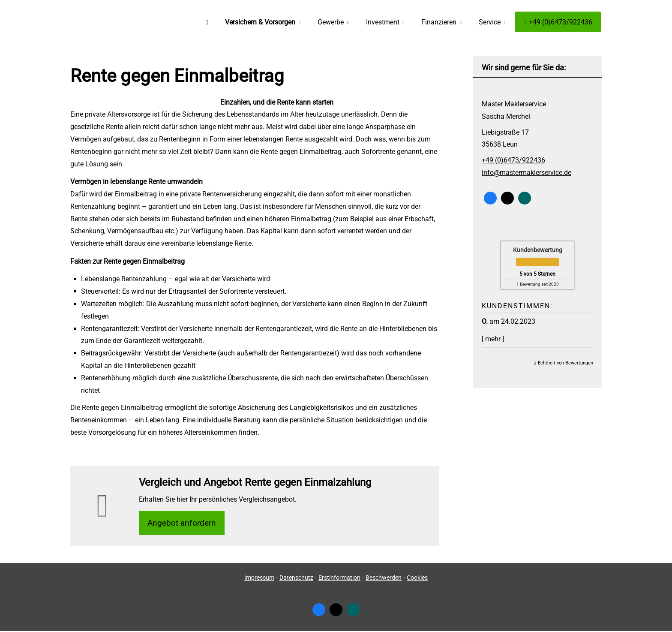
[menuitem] (207, 22)
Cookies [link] (417, 579)
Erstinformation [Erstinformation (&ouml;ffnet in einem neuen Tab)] (339, 579)
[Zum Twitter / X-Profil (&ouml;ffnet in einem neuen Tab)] (507, 198)
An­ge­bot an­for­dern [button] (184, 523)
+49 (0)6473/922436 (513, 160)
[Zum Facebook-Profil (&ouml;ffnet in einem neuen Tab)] (490, 198)
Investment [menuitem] (383, 22)
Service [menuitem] (490, 22)
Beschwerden (384, 579)
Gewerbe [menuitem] (331, 22)
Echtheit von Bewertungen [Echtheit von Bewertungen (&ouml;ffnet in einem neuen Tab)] (565, 363)
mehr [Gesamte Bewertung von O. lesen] (493, 339)
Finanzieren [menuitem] (439, 22)
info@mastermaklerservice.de (526, 173)
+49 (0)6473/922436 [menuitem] (558, 22)
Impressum (259, 579)
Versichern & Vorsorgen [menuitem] (260, 22)
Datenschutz (296, 579)
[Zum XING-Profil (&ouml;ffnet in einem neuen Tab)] (525, 198)
